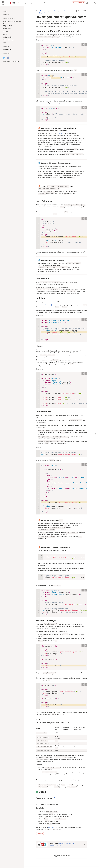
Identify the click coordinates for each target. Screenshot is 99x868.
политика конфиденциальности (55, 864)
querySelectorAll (44, 200)
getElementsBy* (44, 409)
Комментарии (7, 49)
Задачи (43, 787)
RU (3, 4)
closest (40, 344)
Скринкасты (48, 3)
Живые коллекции (46, 616)
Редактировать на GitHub (11, 61)
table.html (51, 822)
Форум (32, 3)
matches (40, 296)
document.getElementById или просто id (57, 31)
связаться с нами (74, 866)
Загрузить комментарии (62, 851)
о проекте (71, 864)
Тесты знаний (39, 3)
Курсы (26, 3)
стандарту (61, 133)
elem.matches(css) (46, 303)
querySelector (43, 277)
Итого (39, 714)
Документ (6, 14)
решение (40, 828)
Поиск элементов (44, 793)
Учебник (21, 3)
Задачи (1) (6, 47)
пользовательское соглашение (55, 866)
